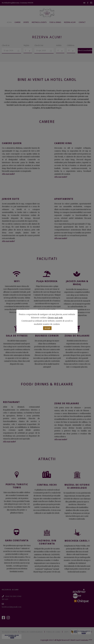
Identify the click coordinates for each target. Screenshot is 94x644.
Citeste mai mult (55, 318)
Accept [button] (47, 328)
